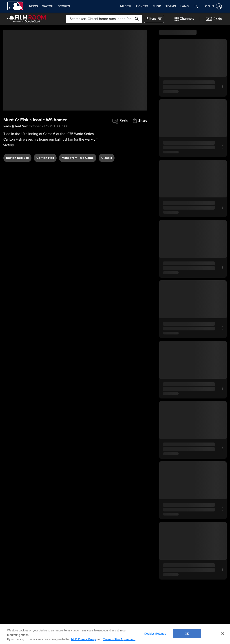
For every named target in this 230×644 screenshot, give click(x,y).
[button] (196, 6)
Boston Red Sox (17, 158)
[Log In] (212, 6)
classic (107, 158)
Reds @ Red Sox (15, 126)
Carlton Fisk (45, 158)
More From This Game (78, 158)
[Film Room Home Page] (27, 19)
